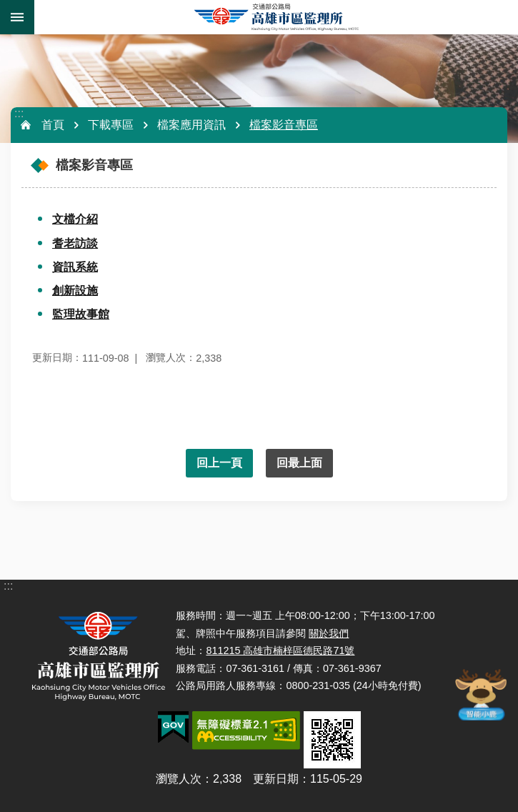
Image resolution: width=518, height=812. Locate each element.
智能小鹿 (480, 694)
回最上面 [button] (299, 463)
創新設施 (75, 291)
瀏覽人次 (179, 779)
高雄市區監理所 (276, 17)
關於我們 (329, 633)
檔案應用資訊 (191, 125)
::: (19, 113)
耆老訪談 (75, 243)
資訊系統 (75, 267)
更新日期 (276, 779)
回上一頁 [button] (219, 463)
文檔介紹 (75, 219)
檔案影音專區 (284, 125)
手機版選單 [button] (17, 17)
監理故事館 (81, 314)
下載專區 (111, 125)
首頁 (53, 125)
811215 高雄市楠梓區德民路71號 (280, 650)
